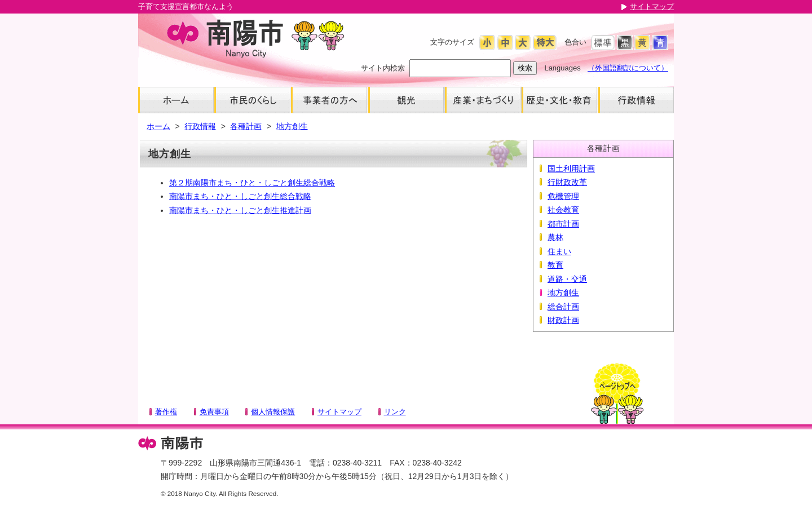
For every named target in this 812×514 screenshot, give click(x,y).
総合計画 (563, 307)
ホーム (158, 126)
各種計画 (246, 126)
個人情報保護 (273, 412)
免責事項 (214, 412)
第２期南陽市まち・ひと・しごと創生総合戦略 (252, 183)
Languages (562, 68)
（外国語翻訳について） (628, 68)
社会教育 (563, 210)
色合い (575, 42)
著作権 (166, 412)
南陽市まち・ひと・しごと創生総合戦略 (240, 196)
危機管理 (563, 196)
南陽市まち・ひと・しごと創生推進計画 (240, 210)
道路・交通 (567, 279)
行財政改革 (567, 182)
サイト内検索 (383, 68)
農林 (555, 237)
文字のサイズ (452, 42)
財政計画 (563, 320)
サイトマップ (652, 6)
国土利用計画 (571, 169)
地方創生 (292, 126)
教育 (555, 265)
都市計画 (563, 224)
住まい (559, 251)
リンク (395, 412)
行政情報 (200, 126)
